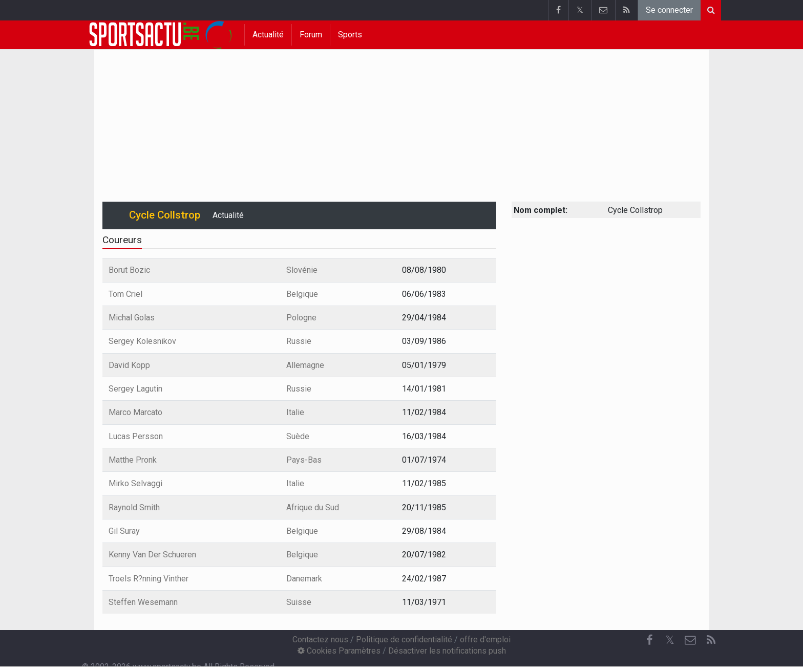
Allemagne (305, 365)
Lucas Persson (136, 436)
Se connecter (669, 10)
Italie (295, 412)
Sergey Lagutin (135, 389)
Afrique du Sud (313, 507)
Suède (298, 436)
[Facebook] (649, 640)
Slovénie (302, 270)
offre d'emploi (485, 640)
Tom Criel (125, 294)
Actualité (268, 35)
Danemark (304, 579)
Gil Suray (124, 531)
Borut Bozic (129, 270)
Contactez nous (320, 640)
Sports (350, 35)
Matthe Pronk (133, 460)
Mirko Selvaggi (135, 483)
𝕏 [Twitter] (670, 640)
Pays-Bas (304, 460)
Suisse (299, 602)
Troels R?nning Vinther (149, 579)
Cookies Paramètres (339, 651)
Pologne (301, 318)
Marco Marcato (135, 412)
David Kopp (129, 365)
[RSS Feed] (711, 640)
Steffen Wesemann (143, 602)
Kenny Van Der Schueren (152, 555)
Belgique (302, 294)
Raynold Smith (134, 507)
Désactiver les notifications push (447, 651)
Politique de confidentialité (404, 640)
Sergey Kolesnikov (142, 341)
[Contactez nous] (690, 640)
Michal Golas (132, 318)
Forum (311, 35)
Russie (299, 341)
